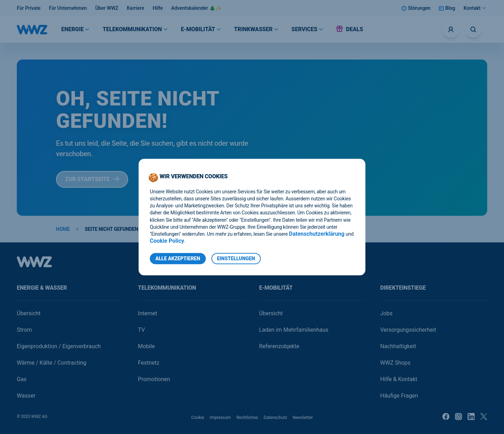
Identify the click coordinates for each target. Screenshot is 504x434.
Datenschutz (275, 418)
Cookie (198, 418)
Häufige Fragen (399, 396)
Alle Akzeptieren (178, 259)
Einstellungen (236, 259)
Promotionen (154, 379)
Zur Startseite (92, 179)
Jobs (386, 313)
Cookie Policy (167, 241)
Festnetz (149, 363)
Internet (148, 313)
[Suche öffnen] (473, 29)
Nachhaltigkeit (398, 346)
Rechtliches (247, 418)
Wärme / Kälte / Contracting (52, 363)
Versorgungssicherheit (408, 330)
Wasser (26, 396)
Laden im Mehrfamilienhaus (294, 330)
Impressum (220, 418)
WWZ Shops (395, 363)
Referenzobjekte (279, 346)
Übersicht (29, 313)
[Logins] (451, 29)
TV (141, 330)
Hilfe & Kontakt (399, 379)
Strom (24, 330)
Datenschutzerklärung (317, 234)
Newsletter (303, 418)
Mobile (146, 346)
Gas (22, 379)
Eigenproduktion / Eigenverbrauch (59, 346)
